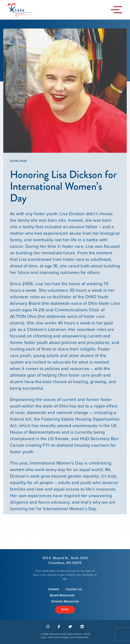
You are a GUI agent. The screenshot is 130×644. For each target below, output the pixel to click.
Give (65, 610)
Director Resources (65, 601)
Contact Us (74, 589)
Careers (54, 589)
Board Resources (62, 595)
